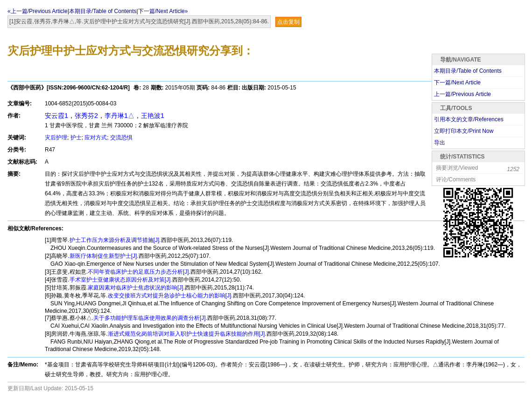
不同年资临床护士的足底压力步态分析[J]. (139, 272)
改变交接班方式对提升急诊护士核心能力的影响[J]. (170, 296)
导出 (440, 143)
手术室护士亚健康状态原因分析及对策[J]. (121, 280)
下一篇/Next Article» (163, 11)
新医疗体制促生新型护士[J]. (104, 256)
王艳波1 (153, 116)
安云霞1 (56, 116)
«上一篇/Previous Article (38, 11)
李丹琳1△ (119, 116)
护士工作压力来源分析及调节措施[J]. (115, 240)
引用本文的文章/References (469, 119)
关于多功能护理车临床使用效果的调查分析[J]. (150, 318)
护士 (76, 138)
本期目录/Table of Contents (103, 11)
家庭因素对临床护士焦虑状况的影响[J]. (136, 288)
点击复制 (288, 22)
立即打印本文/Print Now (464, 131)
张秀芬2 (86, 116)
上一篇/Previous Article (462, 94)
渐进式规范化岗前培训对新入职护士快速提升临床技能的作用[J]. (187, 334)
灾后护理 (56, 138)
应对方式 (96, 138)
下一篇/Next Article (457, 83)
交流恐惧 (121, 138)
